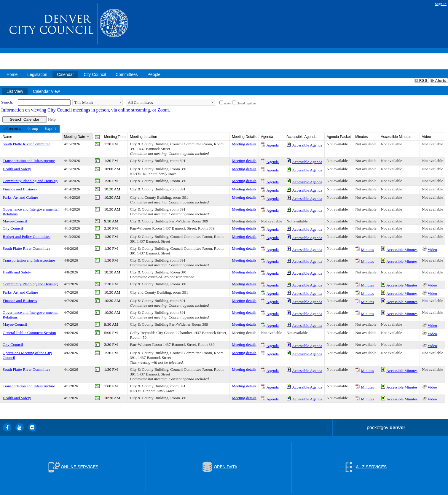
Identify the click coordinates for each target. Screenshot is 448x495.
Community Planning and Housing (30, 181)
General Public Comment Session (29, 333)
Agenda (273, 145)
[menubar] (30, 129)
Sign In (441, 4)
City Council (13, 228)
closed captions (247, 103)
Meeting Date (75, 137)
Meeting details (244, 144)
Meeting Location (143, 137)
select (120, 102)
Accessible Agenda (307, 145)
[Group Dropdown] (33, 129)
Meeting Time (115, 137)
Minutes (368, 250)
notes (228, 103)
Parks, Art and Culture (20, 197)
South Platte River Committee (26, 144)
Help (52, 119)
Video (432, 250)
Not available (337, 144)
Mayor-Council (15, 221)
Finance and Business (20, 189)
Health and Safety (17, 169)
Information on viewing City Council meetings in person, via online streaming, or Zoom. (86, 110)
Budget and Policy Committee (27, 237)
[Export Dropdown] (50, 129)
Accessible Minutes (402, 250)
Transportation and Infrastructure (29, 161)
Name (7, 137)
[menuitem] (12, 129)
